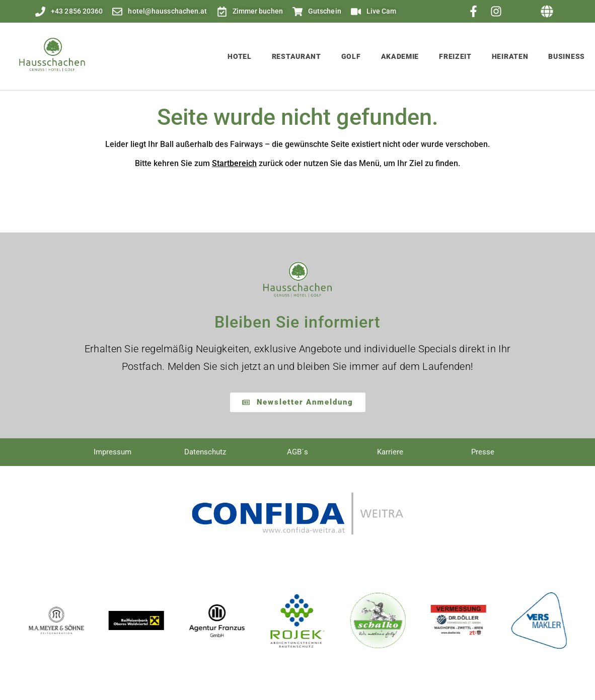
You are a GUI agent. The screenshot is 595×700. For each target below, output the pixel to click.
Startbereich (234, 163)
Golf (351, 56)
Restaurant (296, 56)
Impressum (113, 452)
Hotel (240, 56)
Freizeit (455, 56)
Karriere (390, 452)
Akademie (400, 56)
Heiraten (510, 56)
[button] (547, 12)
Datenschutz (205, 452)
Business (567, 56)
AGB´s (297, 452)
